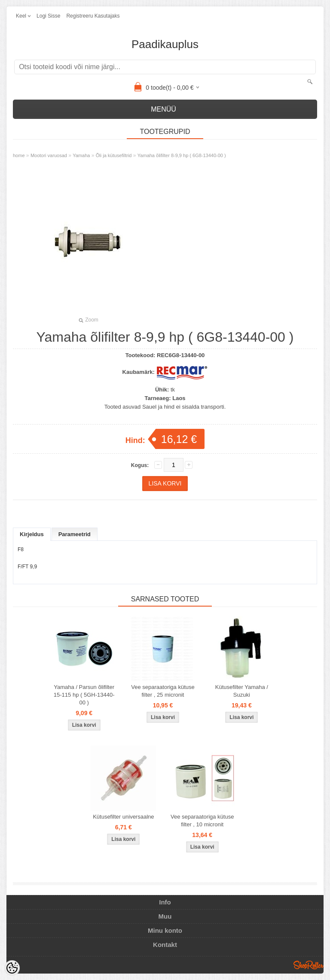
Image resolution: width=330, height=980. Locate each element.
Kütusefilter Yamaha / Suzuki (242, 691)
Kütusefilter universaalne (123, 817)
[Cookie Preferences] (12, 968)
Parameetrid (75, 534)
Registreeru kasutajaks (93, 16)
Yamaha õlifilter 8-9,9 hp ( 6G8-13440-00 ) (182, 155)
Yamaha (81, 155)
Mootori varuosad (49, 155)
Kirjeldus (32, 534)
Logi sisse (48, 16)
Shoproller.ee (309, 965)
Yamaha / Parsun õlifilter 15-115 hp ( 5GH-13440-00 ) (84, 695)
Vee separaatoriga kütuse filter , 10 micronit (202, 821)
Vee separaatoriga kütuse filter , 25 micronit (163, 691)
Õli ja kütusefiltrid (114, 155)
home (19, 155)
